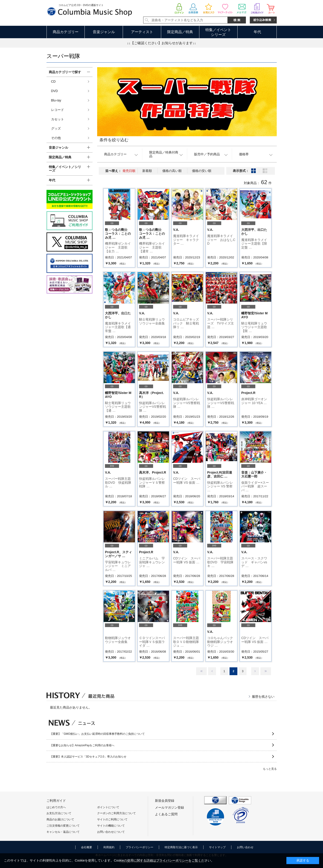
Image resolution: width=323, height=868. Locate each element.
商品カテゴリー (66, 32)
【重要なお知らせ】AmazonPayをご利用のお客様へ (82, 745)
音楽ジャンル (104, 32)
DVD (55, 91)
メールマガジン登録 (169, 807)
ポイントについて (108, 807)
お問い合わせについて (111, 832)
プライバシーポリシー (140, 847)
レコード (58, 110)
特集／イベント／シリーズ (65, 169)
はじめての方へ (56, 807)
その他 (56, 138)
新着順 (147, 171)
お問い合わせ (245, 847)
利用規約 (109, 847)
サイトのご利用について (112, 819)
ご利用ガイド (56, 801)
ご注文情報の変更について (63, 826)
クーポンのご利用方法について (116, 813)
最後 (266, 671)
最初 (201, 671)
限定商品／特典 (180, 32)
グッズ (56, 128)
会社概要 (87, 847)
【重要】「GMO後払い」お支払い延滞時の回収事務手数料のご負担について (97, 734)
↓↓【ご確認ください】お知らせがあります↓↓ (162, 43)
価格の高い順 (172, 171)
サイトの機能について (111, 826)
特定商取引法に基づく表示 (181, 847)
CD (53, 81)
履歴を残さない (263, 697)
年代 (257, 32)
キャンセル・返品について (63, 832)
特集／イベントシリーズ (218, 32)
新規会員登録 (165, 801)
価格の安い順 (202, 171)
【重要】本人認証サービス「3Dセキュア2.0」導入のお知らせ (88, 757)
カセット (58, 119)
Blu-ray (56, 100)
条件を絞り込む (114, 140)
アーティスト (142, 32)
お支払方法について (59, 813)
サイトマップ (217, 847)
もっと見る (270, 769)
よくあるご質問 (166, 814)
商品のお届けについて (60, 819)
